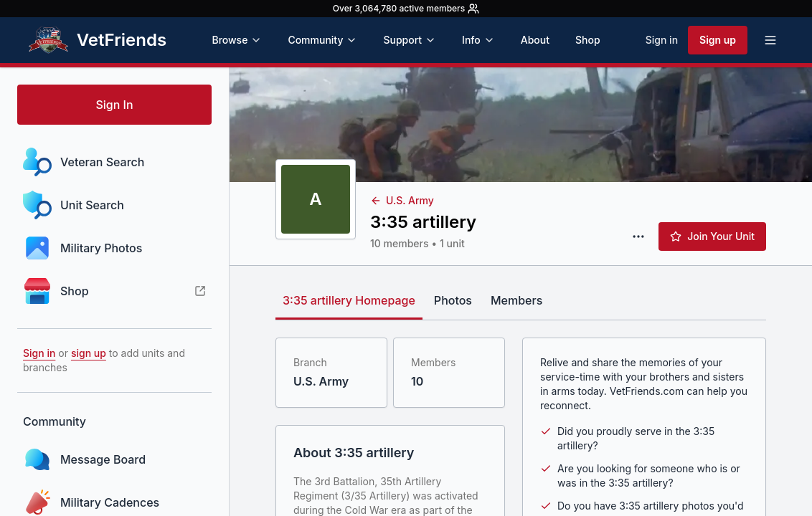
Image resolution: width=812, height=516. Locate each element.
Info (478, 40)
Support (410, 40)
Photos (453, 300)
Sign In (114, 105)
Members (516, 300)
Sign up (718, 40)
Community (322, 40)
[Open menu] (770, 40)
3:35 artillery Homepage (349, 300)
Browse (237, 40)
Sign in (662, 40)
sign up (89, 353)
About (535, 40)
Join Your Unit (712, 236)
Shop (588, 40)
